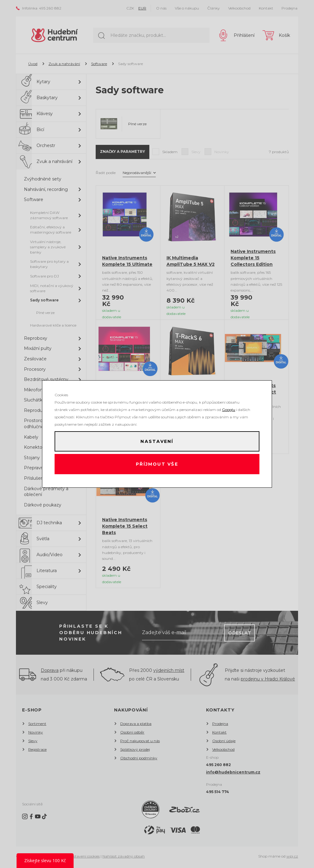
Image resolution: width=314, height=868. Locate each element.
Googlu (229, 408)
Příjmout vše (157, 465)
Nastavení (157, 440)
